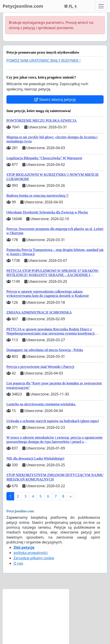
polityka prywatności (31, 553)
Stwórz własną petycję (55, 99)
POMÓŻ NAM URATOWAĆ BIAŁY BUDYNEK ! (43, 61)
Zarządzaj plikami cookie (34, 558)
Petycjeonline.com (23, 6)
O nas (18, 563)
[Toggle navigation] (101, 6)
